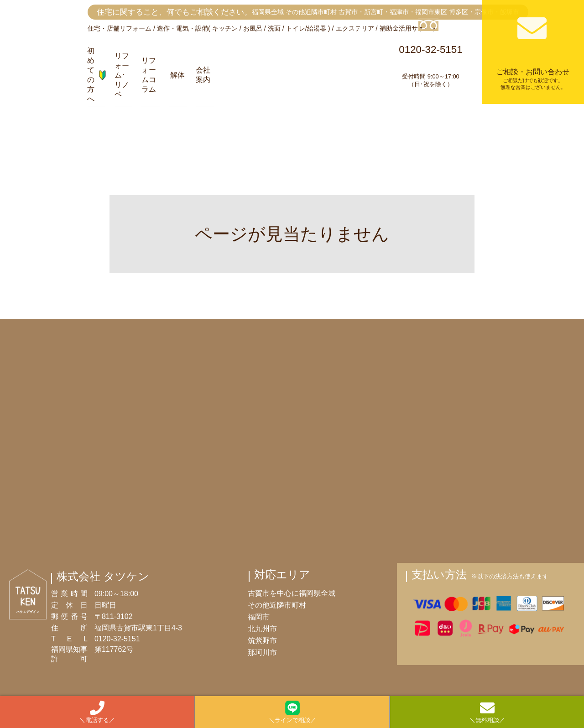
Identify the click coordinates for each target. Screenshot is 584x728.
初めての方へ (96, 75)
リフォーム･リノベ (122, 75)
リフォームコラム (149, 75)
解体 (177, 75)
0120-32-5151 (431, 53)
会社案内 (203, 75)
